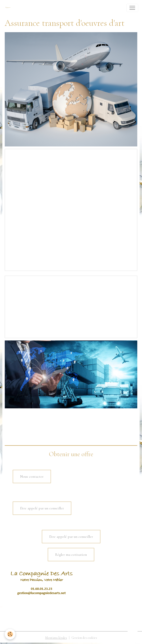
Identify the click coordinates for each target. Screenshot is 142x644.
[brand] (9, 8)
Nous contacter (32, 476)
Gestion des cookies (84, 638)
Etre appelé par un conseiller (42, 508)
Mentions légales (56, 638)
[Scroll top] (133, 635)
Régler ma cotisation (71, 555)
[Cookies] (10, 634)
